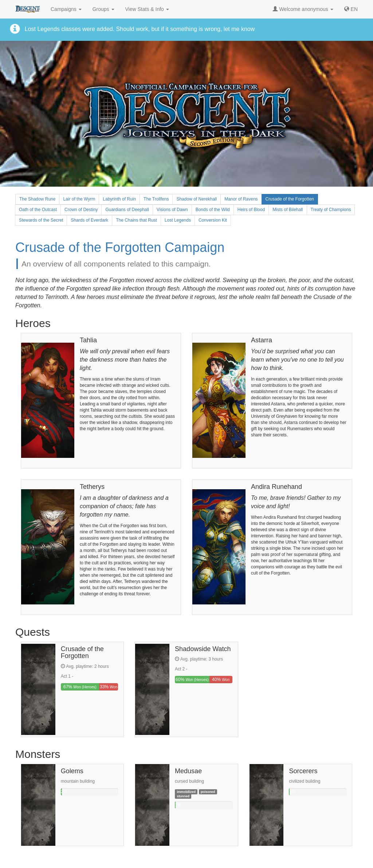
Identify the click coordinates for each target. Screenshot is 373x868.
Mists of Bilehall (288, 210)
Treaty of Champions (331, 210)
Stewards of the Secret (41, 220)
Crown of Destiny (81, 210)
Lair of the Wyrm (79, 199)
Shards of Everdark (89, 220)
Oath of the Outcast (38, 210)
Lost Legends (178, 220)
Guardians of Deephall (127, 210)
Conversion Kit (213, 220)
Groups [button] (103, 9)
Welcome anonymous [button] (303, 9)
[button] (351, 9)
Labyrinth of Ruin (119, 199)
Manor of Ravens (241, 199)
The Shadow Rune (37, 199)
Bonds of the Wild (213, 210)
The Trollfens (156, 199)
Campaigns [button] (66, 9)
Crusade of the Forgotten (290, 199)
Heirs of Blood (251, 210)
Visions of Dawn (172, 210)
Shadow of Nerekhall (197, 199)
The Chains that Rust (136, 220)
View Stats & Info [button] (147, 9)
